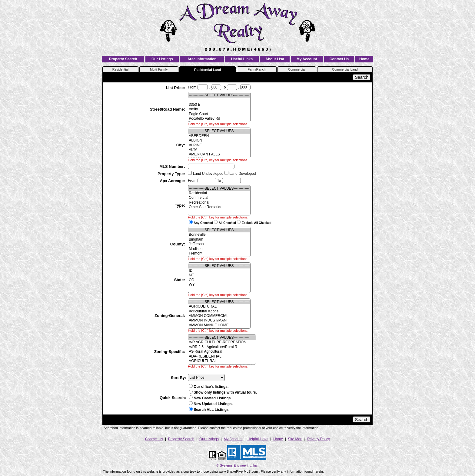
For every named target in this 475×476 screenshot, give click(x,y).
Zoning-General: (170, 316)
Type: (180, 205)
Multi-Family (159, 69)
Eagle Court (219, 114)
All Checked (227, 223)
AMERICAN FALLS (219, 154)
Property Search (123, 59)
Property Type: (172, 174)
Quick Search (172, 398)
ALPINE (219, 145)
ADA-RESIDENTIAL (222, 356)
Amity (219, 109)
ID (219, 271)
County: (178, 244)
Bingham (219, 240)
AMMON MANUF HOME (219, 325)
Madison (219, 249)
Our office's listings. (209, 387)
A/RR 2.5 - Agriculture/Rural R (222, 347)
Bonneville (219, 235)
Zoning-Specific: (170, 352)
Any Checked (203, 223)
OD (219, 280)
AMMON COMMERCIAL (219, 316)
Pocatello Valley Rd (219, 119)
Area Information (202, 59)
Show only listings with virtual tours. (223, 392)
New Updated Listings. (211, 404)
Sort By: (179, 378)
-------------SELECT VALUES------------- (219, 95)
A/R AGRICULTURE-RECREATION (222, 342)
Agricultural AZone (219, 311)
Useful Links (242, 59)
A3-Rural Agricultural (222, 352)
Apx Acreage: (173, 181)
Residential (120, 69)
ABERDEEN (219, 136)
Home (364, 59)
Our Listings (162, 59)
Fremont (219, 253)
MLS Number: (173, 166)
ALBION (219, 140)
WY (219, 285)
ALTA (219, 150)
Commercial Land (345, 69)
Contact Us (339, 59)
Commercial (297, 69)
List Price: (176, 88)
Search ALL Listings (211, 410)
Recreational (219, 203)
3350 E (219, 105)
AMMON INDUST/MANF (219, 320)
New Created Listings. (210, 398)
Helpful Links (258, 439)
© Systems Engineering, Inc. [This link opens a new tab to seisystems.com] (238, 465)
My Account (307, 59)
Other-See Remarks (219, 207)
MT (219, 275)
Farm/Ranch (256, 69)
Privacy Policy (319, 439)
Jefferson (219, 244)
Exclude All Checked (257, 223)
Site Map (295, 439)
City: (181, 145)
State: (180, 280)
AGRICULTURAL (219, 306)
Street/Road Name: (168, 109)
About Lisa (275, 59)
